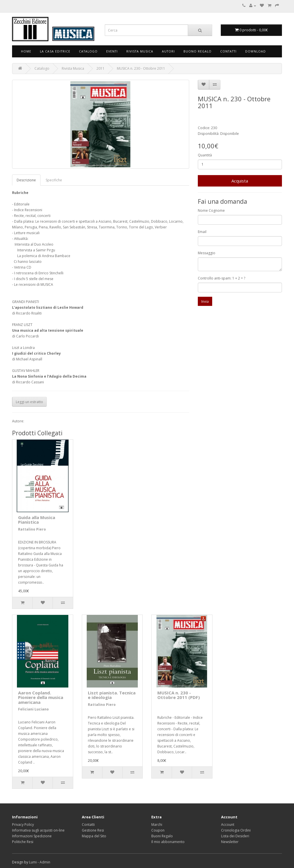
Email (202, 232)
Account (228, 825)
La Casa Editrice (55, 51)
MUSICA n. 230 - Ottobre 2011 (141, 68)
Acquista (240, 181)
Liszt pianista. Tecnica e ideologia (112, 695)
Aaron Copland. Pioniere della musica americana (41, 697)
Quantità (205, 155)
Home (26, 51)
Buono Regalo (198, 51)
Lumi (33, 862)
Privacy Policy (23, 825)
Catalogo (88, 51)
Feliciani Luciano (33, 709)
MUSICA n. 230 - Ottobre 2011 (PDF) (179, 695)
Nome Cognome (211, 210)
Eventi (112, 51)
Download (256, 51)
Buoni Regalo (162, 836)
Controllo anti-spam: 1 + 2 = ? (222, 278)
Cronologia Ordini (236, 830)
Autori (168, 51)
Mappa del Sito (94, 836)
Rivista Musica (140, 51)
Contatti (228, 51)
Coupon (158, 830)
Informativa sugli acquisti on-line (38, 830)
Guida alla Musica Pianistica (37, 520)
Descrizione (26, 180)
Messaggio (207, 253)
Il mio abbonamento (168, 842)
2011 (100, 68)
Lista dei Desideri (235, 836)
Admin (45, 862)
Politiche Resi (23, 842)
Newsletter (230, 842)
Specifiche (54, 180)
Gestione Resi (93, 830)
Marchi (157, 825)
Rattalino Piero (32, 529)
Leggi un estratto (29, 402)
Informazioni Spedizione (32, 836)
